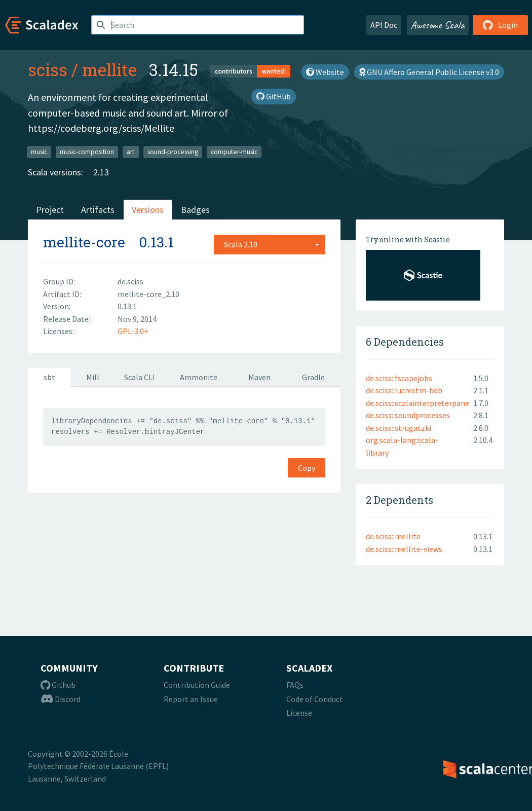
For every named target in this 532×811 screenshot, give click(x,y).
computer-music (234, 152)
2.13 (101, 172)
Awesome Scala (438, 25)
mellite (109, 69)
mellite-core (84, 242)
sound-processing (173, 152)
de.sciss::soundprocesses (408, 415)
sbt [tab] (49, 377)
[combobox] (270, 244)
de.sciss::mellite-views (404, 549)
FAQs (295, 685)
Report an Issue (191, 699)
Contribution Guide (197, 685)
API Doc (384, 25)
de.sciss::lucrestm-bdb (404, 390)
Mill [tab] (93, 377)
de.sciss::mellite (393, 536)
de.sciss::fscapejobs (399, 378)
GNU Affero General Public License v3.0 (429, 72)
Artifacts (98, 210)
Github (58, 685)
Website (325, 72)
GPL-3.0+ (133, 331)
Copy (307, 468)
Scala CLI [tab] (140, 377)
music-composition (87, 152)
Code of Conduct (315, 699)
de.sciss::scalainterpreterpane (417, 403)
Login (500, 25)
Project (50, 210)
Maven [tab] (259, 377)
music (39, 152)
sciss (48, 69)
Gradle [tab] (313, 377)
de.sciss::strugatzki (398, 428)
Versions (148, 210)
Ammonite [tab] (199, 377)
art (130, 152)
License (299, 713)
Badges (195, 210)
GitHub (274, 96)
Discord (61, 699)
